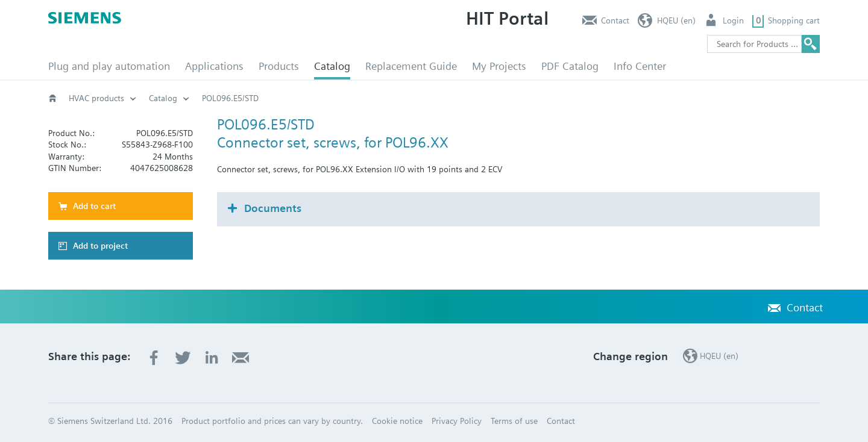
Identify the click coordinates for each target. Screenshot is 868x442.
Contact (615, 20)
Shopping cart (794, 20)
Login (733, 20)
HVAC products (96, 98)
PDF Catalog (570, 66)
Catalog (332, 66)
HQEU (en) (676, 20)
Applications (214, 66)
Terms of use (514, 421)
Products (279, 66)
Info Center (640, 66)
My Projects (499, 66)
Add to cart (94, 206)
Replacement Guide (411, 66)
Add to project (100, 246)
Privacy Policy (457, 421)
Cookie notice (397, 421)
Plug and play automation (109, 66)
